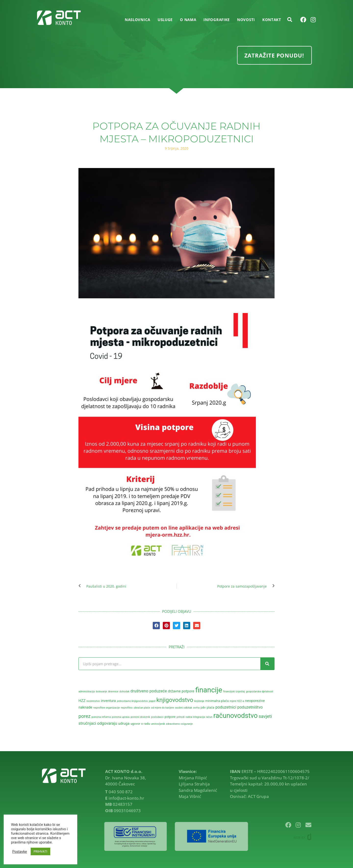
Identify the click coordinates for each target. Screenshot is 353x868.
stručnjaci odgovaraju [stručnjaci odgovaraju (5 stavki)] (98, 723)
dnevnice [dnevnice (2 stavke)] (113, 692)
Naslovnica (138, 20)
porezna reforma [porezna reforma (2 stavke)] (101, 717)
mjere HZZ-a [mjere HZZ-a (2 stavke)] (237, 701)
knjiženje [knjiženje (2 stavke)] (199, 701)
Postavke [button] (20, 852)
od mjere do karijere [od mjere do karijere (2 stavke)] (163, 708)
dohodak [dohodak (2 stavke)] (124, 692)
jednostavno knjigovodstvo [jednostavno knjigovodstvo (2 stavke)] (132, 701)
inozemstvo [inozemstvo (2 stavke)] (93, 701)
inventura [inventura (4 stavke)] (108, 701)
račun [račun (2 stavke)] (209, 717)
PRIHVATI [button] (40, 851)
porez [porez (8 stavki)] (84, 716)
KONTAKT (272, 20)
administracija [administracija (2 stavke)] (87, 692)
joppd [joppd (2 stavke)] (152, 701)
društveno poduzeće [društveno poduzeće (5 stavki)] (149, 691)
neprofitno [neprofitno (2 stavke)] (127, 708)
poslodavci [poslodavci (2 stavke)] (157, 717)
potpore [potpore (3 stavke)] (170, 717)
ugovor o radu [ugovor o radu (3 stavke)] (140, 724)
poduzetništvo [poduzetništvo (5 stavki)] (250, 707)
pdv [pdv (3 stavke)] (203, 707)
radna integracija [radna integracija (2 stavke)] (195, 717)
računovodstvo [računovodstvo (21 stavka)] (235, 716)
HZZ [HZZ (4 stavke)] (82, 701)
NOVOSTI (246, 20)
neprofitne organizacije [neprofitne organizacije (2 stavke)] (107, 708)
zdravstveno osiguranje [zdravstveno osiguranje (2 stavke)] (179, 724)
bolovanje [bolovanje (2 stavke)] (101, 692)
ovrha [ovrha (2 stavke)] (196, 708)
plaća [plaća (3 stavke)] (210, 707)
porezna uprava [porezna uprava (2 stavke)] (121, 717)
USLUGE (165, 20)
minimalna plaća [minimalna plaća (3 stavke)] (217, 701)
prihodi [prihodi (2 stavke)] (181, 717)
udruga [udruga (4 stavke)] (124, 723)
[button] (290, 20)
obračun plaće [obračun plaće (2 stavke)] (142, 708)
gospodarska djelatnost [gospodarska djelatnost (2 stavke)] (259, 692)
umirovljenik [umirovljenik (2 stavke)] (158, 724)
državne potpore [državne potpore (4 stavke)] (181, 691)
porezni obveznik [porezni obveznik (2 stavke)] (140, 717)
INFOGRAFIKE (217, 20)
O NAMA (188, 20)
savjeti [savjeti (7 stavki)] (265, 716)
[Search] (267, 664)
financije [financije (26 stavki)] (209, 690)
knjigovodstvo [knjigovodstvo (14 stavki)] (175, 700)
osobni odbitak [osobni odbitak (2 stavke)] (184, 708)
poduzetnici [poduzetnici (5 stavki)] (226, 707)
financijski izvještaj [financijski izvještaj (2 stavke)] (234, 692)
